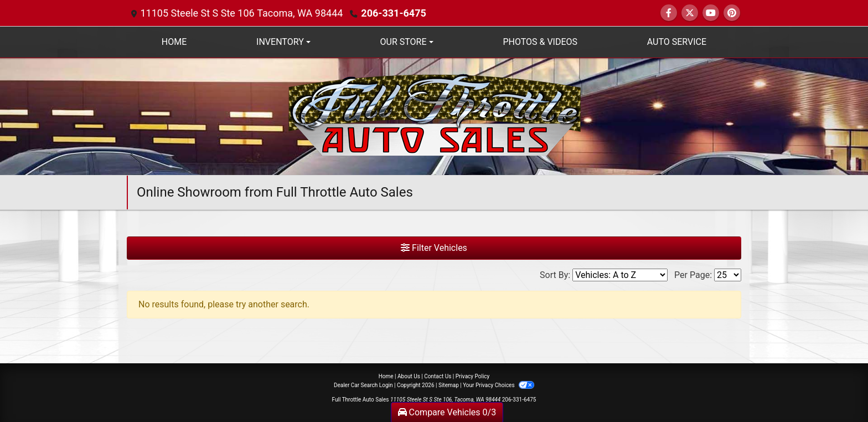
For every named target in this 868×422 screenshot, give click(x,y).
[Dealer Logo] (434, 116)
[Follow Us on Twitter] (690, 13)
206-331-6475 (393, 13)
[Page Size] (728, 275)
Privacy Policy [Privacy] (473, 376)
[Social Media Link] (732, 13)
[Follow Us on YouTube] (711, 13)
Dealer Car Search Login (363, 385)
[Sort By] (620, 275)
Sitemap (449, 385)
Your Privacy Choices (498, 385)
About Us (409, 376)
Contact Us (438, 376)
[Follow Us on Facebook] (669, 13)
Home (386, 376)
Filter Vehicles (434, 248)
